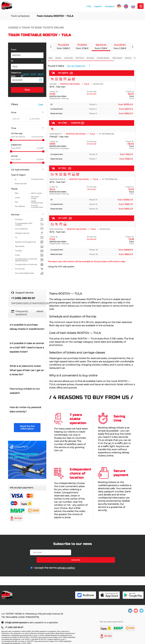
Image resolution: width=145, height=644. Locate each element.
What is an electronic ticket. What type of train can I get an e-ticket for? (27, 370)
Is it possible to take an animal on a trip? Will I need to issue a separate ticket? (27, 348)
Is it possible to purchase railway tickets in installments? (27, 327)
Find (27, 90)
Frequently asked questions (29, 313)
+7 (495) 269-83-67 (14, 627)
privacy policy (66, 560)
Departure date (17, 74)
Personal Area (130, 6)
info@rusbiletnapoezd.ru (17, 623)
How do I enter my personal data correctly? (25, 409)
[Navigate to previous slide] (51, 47)
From (14, 50)
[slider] (11, 140)
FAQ (64, 6)
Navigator (85, 6)
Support (73, 6)
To (12, 61)
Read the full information (27, 428)
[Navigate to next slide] (132, 47)
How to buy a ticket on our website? (25, 391)
